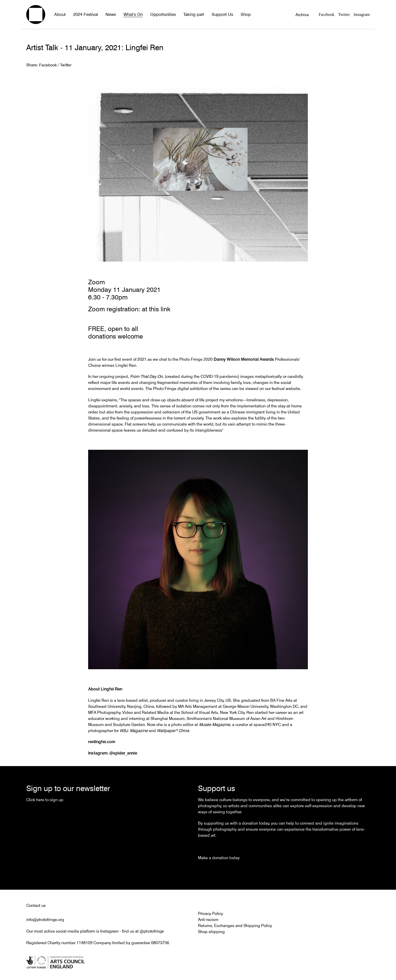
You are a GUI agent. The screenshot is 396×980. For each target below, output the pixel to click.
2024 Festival (85, 15)
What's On (132, 15)
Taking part (191, 15)
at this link (156, 309)
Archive (302, 15)
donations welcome (116, 336)
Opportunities (161, 15)
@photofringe (152, 930)
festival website (286, 388)
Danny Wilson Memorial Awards (244, 358)
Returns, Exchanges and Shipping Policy (235, 925)
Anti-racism (208, 919)
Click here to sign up (45, 799)
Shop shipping (211, 931)
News (110, 15)
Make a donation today (219, 857)
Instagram (362, 15)
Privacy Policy (211, 913)
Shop (241, 15)
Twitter (344, 15)
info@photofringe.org (46, 919)
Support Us (219, 15)
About (60, 15)
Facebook (327, 15)
